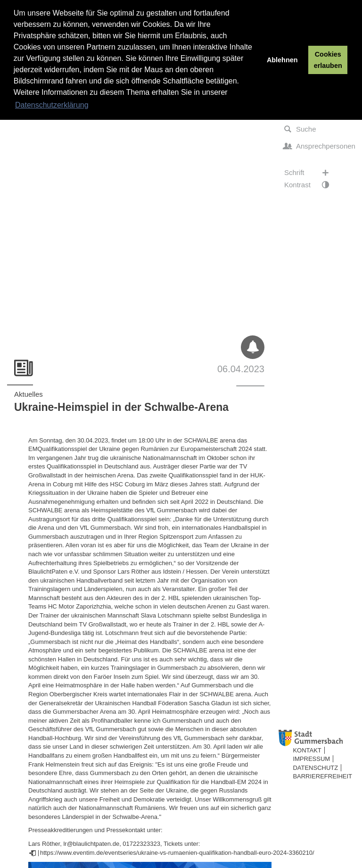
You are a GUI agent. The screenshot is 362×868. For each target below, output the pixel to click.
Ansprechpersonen (319, 146)
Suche (300, 129)
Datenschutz (315, 768)
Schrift (311, 173)
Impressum (311, 759)
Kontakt (307, 750)
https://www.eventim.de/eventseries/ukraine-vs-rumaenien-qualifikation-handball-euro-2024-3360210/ (177, 853)
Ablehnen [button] (282, 60)
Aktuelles (29, 394)
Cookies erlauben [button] (328, 60)
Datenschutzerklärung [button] (52, 105)
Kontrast (311, 185)
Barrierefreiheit (322, 776)
